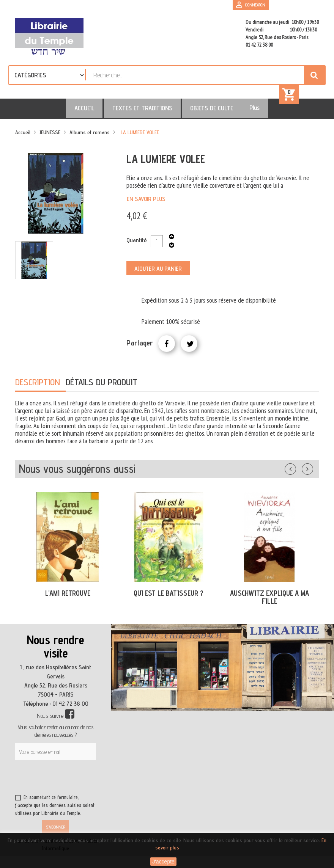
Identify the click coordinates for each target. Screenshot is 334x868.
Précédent (298, 472)
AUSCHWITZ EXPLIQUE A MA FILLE (269, 601)
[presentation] (88, 783)
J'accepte (163, 862)
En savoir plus (146, 203)
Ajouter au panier (158, 273)
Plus (242, 112)
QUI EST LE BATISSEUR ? (169, 597)
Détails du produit (102, 386)
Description (38, 386)
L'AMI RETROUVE (68, 597)
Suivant (312, 472)
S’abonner (56, 831)
